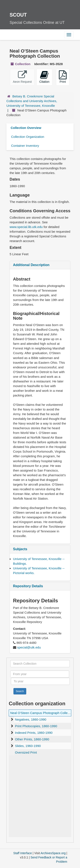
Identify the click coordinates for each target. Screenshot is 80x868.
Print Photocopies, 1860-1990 (36, 726)
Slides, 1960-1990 (28, 746)
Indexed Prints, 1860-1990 (34, 733)
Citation (44, 77)
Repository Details (28, 586)
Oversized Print (26, 752)
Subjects (20, 549)
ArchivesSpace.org (53, 853)
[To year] (40, 681)
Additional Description (31, 265)
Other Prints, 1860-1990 (32, 739)
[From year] (40, 674)
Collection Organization (28, 137)
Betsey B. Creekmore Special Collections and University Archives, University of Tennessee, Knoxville (32, 101)
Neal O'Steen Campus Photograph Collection (42, 713)
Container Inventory (25, 146)
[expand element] (12, 720)
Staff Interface (23, 853)
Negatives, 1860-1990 (31, 719)
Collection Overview (26, 128)
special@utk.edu (29, 647)
